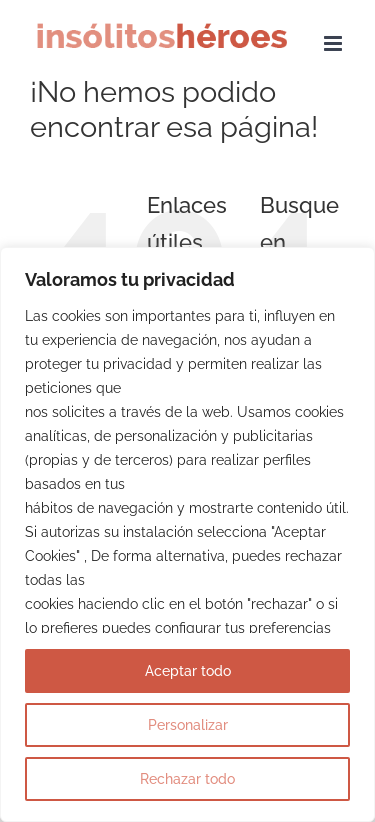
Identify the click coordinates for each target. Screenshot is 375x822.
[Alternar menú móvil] (334, 43)
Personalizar (188, 725)
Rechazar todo (187, 779)
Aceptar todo (188, 671)
